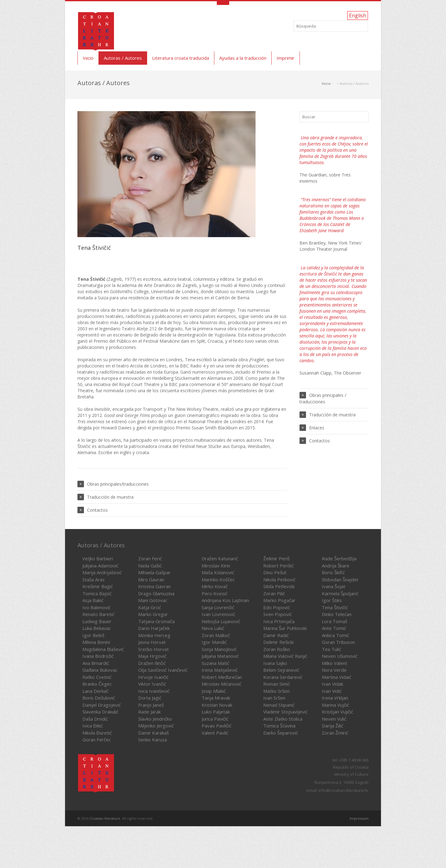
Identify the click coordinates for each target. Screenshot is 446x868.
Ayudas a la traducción (243, 58)
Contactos (93, 510)
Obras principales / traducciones (323, 398)
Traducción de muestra (105, 497)
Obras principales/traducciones (113, 484)
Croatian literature (105, 818)
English (358, 15)
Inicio (88, 58)
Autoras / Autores (123, 58)
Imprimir (286, 58)
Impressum (359, 818)
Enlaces (312, 428)
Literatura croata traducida (181, 58)
